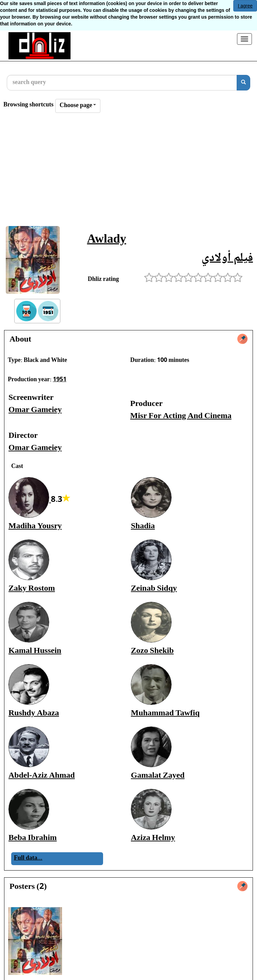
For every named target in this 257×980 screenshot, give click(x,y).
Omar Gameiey (35, 410)
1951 (60, 380)
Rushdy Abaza (34, 713)
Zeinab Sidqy (154, 589)
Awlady (107, 240)
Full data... (28, 858)
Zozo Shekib (152, 651)
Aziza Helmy (153, 838)
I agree (245, 6)
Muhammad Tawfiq (165, 713)
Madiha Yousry (35, 526)
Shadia (143, 526)
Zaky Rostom (32, 589)
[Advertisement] (128, 171)
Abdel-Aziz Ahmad (42, 776)
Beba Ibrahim (33, 838)
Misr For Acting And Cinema (181, 416)
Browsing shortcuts (28, 105)
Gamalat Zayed (158, 776)
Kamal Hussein (35, 651)
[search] (243, 83)
